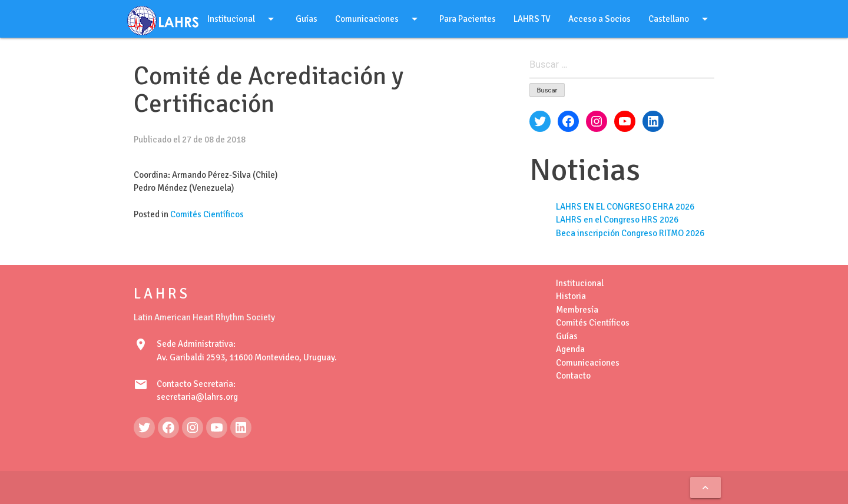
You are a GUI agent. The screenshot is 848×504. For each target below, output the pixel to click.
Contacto (573, 376)
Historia (571, 296)
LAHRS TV (532, 19)
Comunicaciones (378, 19)
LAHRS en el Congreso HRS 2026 (617, 220)
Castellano (680, 19)
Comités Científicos (207, 214)
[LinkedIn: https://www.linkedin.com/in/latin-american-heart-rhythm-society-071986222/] (241, 427)
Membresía (577, 310)
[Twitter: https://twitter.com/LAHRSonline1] (144, 427)
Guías (307, 19)
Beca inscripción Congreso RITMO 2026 (630, 233)
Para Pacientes (468, 19)
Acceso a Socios (599, 19)
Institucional (243, 19)
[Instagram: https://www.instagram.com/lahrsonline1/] (193, 427)
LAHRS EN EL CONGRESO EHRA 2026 (625, 207)
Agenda (570, 349)
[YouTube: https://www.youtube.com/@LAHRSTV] (217, 427)
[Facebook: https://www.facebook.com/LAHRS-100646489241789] (168, 427)
